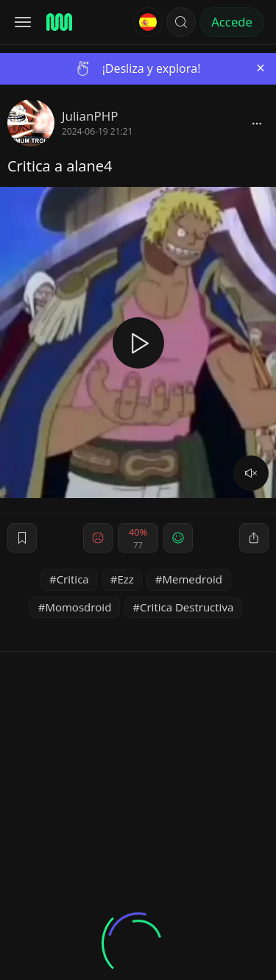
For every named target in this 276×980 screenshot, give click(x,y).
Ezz (125, 579)
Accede (232, 22)
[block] (257, 123)
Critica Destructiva (187, 607)
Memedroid (193, 579)
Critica (73, 579)
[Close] (261, 68)
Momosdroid (78, 607)
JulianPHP (90, 116)
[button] (181, 22)
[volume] (251, 473)
